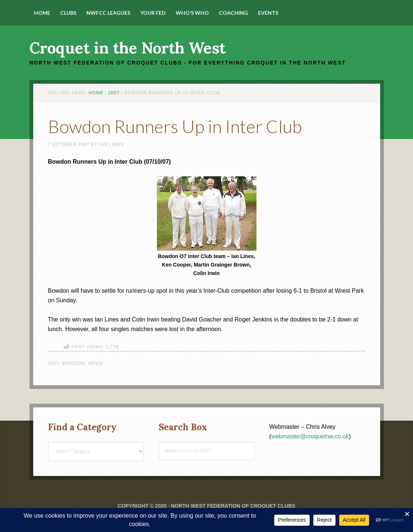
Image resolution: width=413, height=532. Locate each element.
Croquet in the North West (128, 48)
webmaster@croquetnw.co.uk (310, 436)
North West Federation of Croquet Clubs (233, 506)
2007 (54, 364)
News (96, 364)
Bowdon (74, 364)
